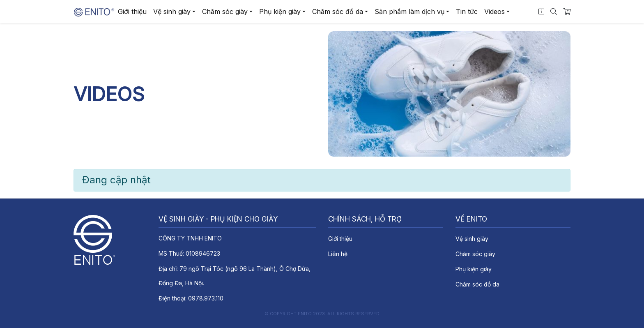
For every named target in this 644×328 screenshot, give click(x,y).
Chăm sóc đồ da (338, 12)
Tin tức (467, 12)
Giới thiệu (132, 12)
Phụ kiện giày (280, 12)
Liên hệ (338, 254)
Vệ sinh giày (172, 12)
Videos (494, 12)
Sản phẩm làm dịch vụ (409, 12)
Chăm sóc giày (225, 12)
